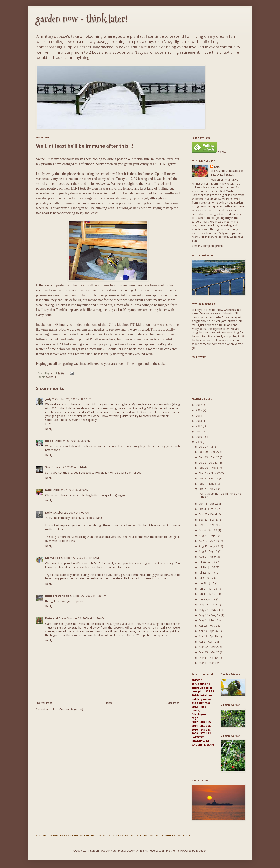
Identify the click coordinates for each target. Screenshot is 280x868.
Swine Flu (52, 377)
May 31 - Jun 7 (208, 604)
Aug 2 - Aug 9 (208, 557)
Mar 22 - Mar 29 (210, 647)
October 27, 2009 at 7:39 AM (71, 490)
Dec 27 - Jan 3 (208, 447)
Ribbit (49, 441)
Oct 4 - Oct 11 (208, 509)
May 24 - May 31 (210, 610)
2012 (199, 426)
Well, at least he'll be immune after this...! (220, 495)
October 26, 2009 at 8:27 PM (73, 399)
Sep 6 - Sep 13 (208, 530)
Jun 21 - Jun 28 (208, 588)
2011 (199, 431)
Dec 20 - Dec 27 (210, 452)
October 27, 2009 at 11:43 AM (80, 558)
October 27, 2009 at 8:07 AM (71, 512)
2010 (199, 437)
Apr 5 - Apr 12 (208, 642)
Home (109, 703)
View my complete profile (207, 246)
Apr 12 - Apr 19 (209, 636)
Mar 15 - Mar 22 (210, 652)
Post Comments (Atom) (68, 709)
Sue (48, 467)
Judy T (50, 399)
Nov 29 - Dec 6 (209, 468)
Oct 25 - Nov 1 (209, 489)
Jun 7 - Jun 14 (208, 599)
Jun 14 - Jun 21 (208, 594)
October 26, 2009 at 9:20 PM (73, 441)
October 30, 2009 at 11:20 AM (86, 618)
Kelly (49, 512)
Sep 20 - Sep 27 (209, 519)
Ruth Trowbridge (57, 596)
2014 (199, 415)
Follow (222, 152)
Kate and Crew (56, 618)
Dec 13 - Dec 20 (210, 457)
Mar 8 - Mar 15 (209, 658)
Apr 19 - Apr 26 (209, 631)
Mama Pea (53, 558)
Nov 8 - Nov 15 (209, 478)
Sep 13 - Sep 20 (209, 525)
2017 (199, 405)
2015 (199, 410)
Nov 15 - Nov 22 (210, 473)
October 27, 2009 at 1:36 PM (88, 596)
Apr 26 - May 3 (209, 626)
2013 (199, 421)
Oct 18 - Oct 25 (209, 504)
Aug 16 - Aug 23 (209, 546)
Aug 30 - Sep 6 (208, 535)
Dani (48, 490)
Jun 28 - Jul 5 (207, 583)
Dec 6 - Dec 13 (209, 462)
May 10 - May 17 (210, 615)
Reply (49, 429)
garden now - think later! (82, 19)
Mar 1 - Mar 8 (208, 663)
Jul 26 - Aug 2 (208, 562)
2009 (199, 442)
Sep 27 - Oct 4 (208, 514)
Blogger (201, 851)
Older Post (172, 703)
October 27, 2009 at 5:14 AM (70, 467)
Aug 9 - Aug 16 (209, 551)
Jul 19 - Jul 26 (207, 567)
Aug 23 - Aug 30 (209, 541)
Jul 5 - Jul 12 (207, 578)
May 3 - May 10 (209, 620)
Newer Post (44, 703)
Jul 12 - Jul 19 (207, 573)
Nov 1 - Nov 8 (208, 484)
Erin (217, 167)
